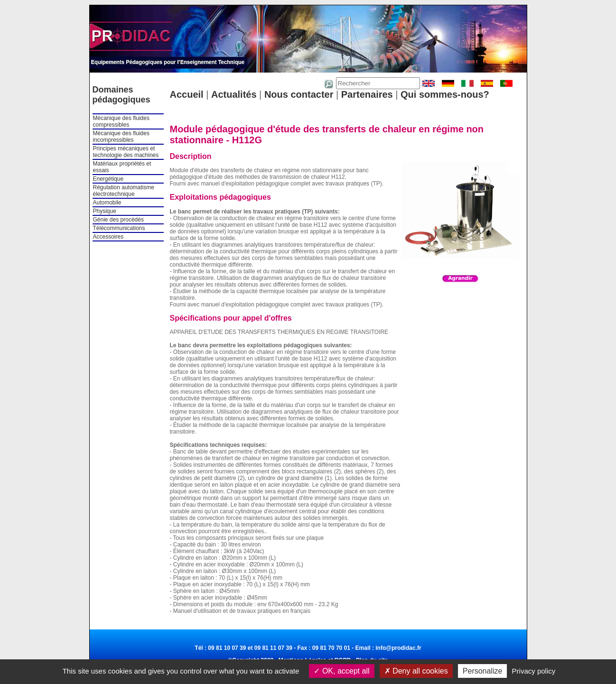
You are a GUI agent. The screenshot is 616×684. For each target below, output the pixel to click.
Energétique (108, 179)
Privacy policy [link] (534, 671)
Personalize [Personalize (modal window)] (483, 671)
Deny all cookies (416, 671)
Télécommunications (119, 228)
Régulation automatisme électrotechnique (124, 191)
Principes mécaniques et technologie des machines (126, 152)
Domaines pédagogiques (121, 95)
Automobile (107, 203)
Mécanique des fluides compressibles (121, 121)
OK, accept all (341, 671)
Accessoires (108, 237)
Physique (105, 211)
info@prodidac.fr (398, 648)
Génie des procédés (118, 220)
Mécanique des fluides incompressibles (121, 137)
